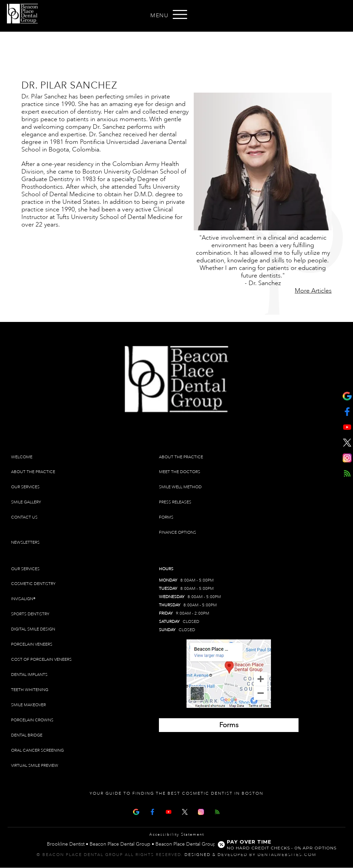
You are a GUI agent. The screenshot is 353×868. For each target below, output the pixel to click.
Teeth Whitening (30, 690)
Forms (166, 517)
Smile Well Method (180, 487)
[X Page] (185, 811)
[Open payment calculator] (278, 845)
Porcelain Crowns (32, 720)
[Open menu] (180, 14)
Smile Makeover (28, 705)
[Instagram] (201, 811)
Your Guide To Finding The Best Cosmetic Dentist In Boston (176, 793)
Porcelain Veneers (32, 644)
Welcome (22, 457)
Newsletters (25, 542)
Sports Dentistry (30, 614)
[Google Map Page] (136, 811)
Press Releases (175, 502)
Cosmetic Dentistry (33, 584)
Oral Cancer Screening (37, 750)
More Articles (313, 291)
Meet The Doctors (180, 472)
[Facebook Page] (152, 811)
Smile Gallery (26, 502)
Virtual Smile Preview (35, 766)
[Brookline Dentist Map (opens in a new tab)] (229, 674)
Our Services (25, 487)
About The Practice (33, 472)
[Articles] (217, 811)
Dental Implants (29, 675)
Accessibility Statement (177, 835)
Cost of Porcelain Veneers (41, 660)
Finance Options (178, 532)
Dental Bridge (27, 735)
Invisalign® (23, 599)
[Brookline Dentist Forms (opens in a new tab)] (229, 725)
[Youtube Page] (169, 811)
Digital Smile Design (33, 629)
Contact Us (24, 517)
